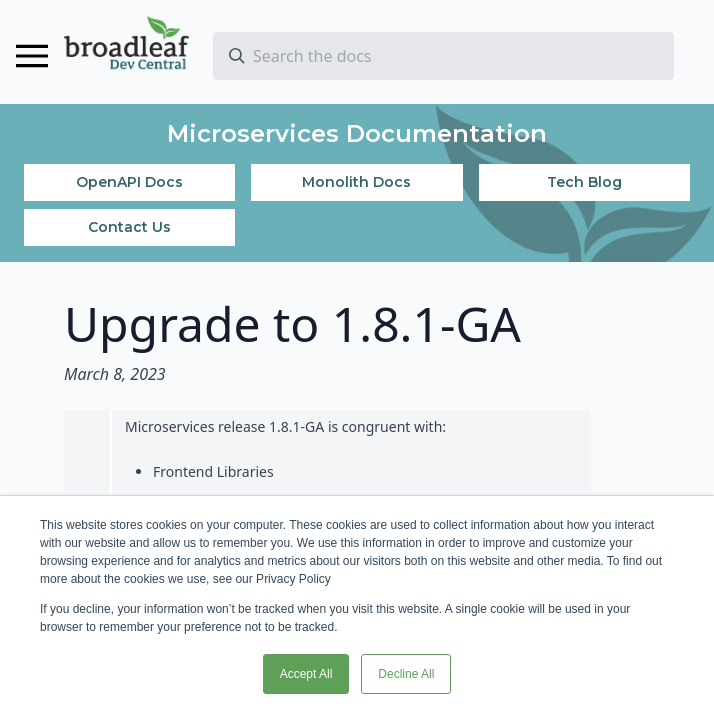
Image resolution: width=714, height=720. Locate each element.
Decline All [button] (406, 674)
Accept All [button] (306, 674)
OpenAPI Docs (129, 182)
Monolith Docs (356, 182)
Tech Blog (584, 182)
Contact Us (129, 227)
